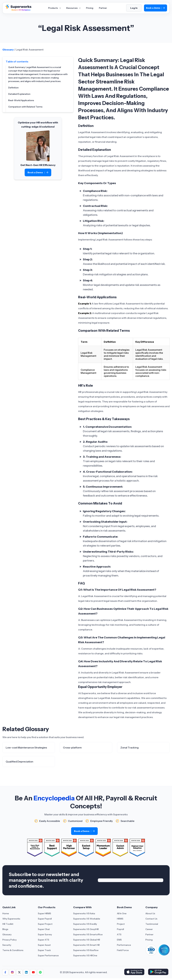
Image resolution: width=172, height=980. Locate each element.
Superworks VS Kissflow (86, 950)
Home (6, 913)
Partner (149, 934)
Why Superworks (11, 919)
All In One (122, 913)
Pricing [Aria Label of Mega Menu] (90, 8)
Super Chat (44, 929)
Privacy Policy (9, 940)
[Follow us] (5, 972)
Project (121, 924)
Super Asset (44, 945)
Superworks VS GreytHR (86, 929)
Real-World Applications (21, 100)
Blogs (5, 929)
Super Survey (45, 934)
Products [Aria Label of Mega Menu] (54, 8)
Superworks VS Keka (84, 913)
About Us (150, 913)
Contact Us (151, 919)
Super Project (45, 924)
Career (149, 929)
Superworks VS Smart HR (86, 945)
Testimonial (152, 924)
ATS (119, 934)
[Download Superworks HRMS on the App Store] (135, 972)
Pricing (149, 940)
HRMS (120, 919)
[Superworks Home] (18, 10)
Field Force (123, 950)
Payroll (120, 929)
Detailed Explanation (19, 94)
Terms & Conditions (13, 950)
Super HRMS (44, 913)
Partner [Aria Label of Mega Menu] (103, 8)
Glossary (8, 50)
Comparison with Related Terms (25, 107)
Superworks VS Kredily (85, 924)
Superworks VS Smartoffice (88, 934)
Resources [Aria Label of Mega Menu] (73, 8)
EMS (119, 940)
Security (7, 945)
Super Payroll (45, 919)
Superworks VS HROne (85, 955)
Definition (13, 88)
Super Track (44, 950)
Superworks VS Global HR (87, 940)
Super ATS (44, 940)
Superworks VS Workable (87, 919)
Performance (124, 945)
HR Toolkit (8, 924)
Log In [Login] (134, 8)
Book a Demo (156, 8)
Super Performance (48, 955)
